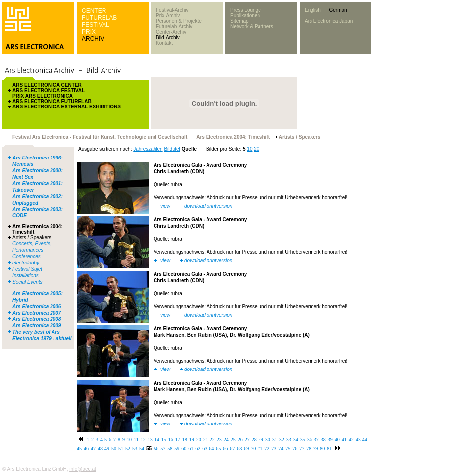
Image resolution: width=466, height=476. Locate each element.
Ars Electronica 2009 (37, 326)
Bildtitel (172, 149)
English (313, 10)
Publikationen (245, 16)
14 (157, 440)
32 (282, 440)
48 (100, 449)
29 (261, 440)
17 (178, 440)
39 (330, 440)
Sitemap (239, 21)
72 (267, 449)
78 (309, 449)
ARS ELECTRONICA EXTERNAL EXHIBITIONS (67, 107)
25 (233, 440)
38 (323, 440)
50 (114, 449)
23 (219, 440)
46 (86, 449)
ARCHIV (93, 39)
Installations (26, 276)
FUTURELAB (99, 18)
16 (171, 440)
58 (170, 449)
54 (142, 449)
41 (344, 440)
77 (302, 449)
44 (365, 440)
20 (256, 149)
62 (198, 449)
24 (226, 440)
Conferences (26, 256)
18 (185, 440)
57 (163, 449)
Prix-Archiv (168, 16)
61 (191, 449)
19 (192, 440)
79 (315, 449)
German (338, 10)
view (165, 206)
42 (351, 440)
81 (329, 449)
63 (205, 449)
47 (93, 449)
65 (218, 449)
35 (303, 440)
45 (79, 449)
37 (316, 440)
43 (358, 440)
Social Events (27, 282)
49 (107, 449)
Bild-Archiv (168, 37)
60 (184, 449)
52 (128, 449)
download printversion (208, 206)
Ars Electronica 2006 (37, 306)
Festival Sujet (27, 269)
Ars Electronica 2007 (37, 313)
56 (156, 449)
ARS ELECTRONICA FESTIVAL (49, 90)
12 (143, 440)
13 (150, 440)
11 (136, 440)
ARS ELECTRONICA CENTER (47, 85)
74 (281, 449)
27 (247, 440)
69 (246, 449)
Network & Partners (252, 26)
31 (275, 440)
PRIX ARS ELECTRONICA (43, 96)
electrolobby (26, 263)
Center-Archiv (171, 32)
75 (288, 449)
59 (177, 449)
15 (164, 440)
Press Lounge (246, 10)
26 (240, 440)
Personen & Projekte (179, 21)
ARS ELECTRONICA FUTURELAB (52, 101)
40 (337, 440)
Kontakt (164, 43)
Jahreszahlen (148, 149)
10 (249, 149)
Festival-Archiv (172, 10)
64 (211, 449)
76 (295, 449)
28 (254, 440)
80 (322, 449)
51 (121, 449)
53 (135, 449)
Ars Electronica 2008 (37, 319)
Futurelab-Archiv (174, 26)
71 (260, 449)
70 (253, 449)
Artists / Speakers (32, 238)
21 (206, 440)
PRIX (89, 32)
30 (268, 440)
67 (232, 449)
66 (225, 449)
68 (239, 449)
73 (274, 449)
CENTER (94, 11)
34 (296, 440)
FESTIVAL (96, 25)
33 (289, 440)
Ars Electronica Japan (329, 21)
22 (212, 440)
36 (310, 440)
